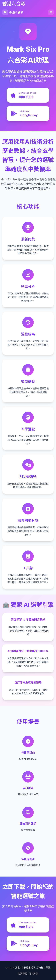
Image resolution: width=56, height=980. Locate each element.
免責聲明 (22, 974)
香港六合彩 (13, 12)
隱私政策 (34, 974)
